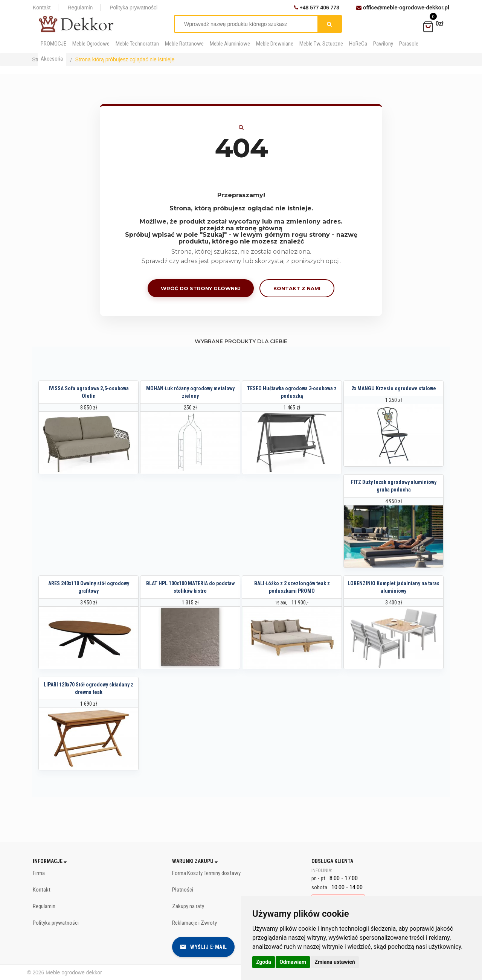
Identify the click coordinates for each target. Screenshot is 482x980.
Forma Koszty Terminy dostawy (206, 873)
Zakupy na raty (188, 906)
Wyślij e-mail (203, 947)
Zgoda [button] (264, 962)
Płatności (183, 890)
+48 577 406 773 (317, 8)
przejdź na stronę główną (241, 228)
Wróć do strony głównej (201, 288)
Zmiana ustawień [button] (335, 962)
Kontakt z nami (297, 288)
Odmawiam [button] (293, 962)
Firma (39, 873)
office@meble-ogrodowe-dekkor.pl (403, 8)
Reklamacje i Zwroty (194, 923)
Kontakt (42, 8)
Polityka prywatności (133, 8)
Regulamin (80, 8)
